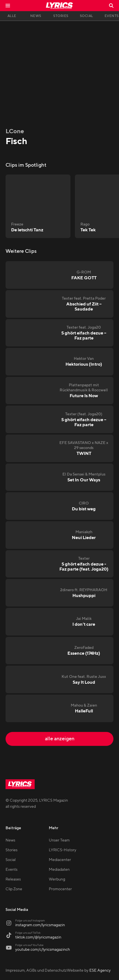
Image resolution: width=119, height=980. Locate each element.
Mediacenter (60, 860)
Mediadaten (59, 870)
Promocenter (60, 889)
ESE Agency (100, 971)
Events (12, 870)
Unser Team (59, 840)
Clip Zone (14, 889)
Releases (13, 879)
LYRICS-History (63, 850)
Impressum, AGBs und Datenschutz (36, 971)
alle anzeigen (60, 739)
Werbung (57, 879)
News (10, 840)
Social (11, 860)
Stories (12, 850)
